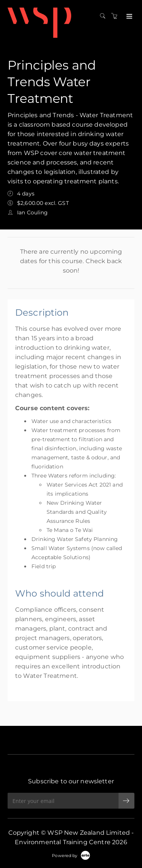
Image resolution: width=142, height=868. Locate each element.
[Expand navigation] (129, 17)
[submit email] (126, 801)
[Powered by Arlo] (71, 855)
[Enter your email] (63, 801)
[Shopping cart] (116, 16)
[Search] (105, 16)
